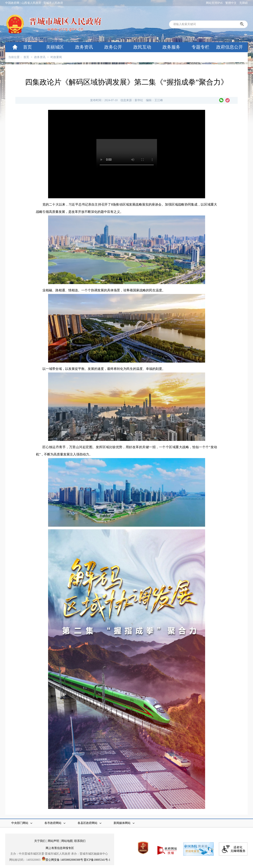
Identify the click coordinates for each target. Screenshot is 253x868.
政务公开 (113, 47)
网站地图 (67, 841)
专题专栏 (200, 47)
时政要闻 (56, 57)
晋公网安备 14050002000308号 (64, 860)
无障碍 (244, 3)
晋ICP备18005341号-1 (97, 860)
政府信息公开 (230, 47)
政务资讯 (84, 47)
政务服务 (171, 47)
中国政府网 (12, 3)
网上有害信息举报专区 (60, 848)
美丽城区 (55, 47)
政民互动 (142, 47)
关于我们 (40, 841)
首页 (27, 47)
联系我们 (80, 841)
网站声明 (53, 841)
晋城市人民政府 (53, 3)
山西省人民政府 (31, 3)
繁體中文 (231, 3)
